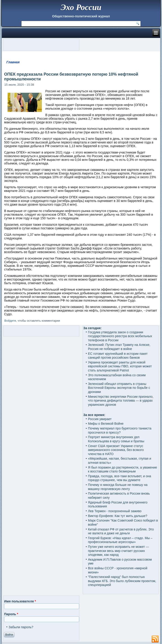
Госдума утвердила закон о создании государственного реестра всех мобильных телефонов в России (120, 336)
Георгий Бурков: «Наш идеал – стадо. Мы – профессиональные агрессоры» (120, 540)
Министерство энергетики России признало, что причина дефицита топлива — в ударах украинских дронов (121, 401)
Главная (13, 62)
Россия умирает (100, 419)
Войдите (10, 321)
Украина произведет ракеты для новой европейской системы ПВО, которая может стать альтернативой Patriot (120, 366)
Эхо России (81, 7)
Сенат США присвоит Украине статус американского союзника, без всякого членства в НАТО (116, 450)
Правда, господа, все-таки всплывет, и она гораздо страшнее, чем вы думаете (119, 478)
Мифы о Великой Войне (106, 424)
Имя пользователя (20, 601)
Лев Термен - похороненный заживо (115, 511)
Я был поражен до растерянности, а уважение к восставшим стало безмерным (122, 469)
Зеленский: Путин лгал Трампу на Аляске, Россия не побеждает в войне (119, 347)
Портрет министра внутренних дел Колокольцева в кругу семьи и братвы (116, 439)
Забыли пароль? (21, 627)
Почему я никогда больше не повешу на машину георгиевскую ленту (118, 487)
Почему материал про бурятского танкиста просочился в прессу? (120, 430)
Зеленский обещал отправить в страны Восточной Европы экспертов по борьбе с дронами (119, 388)
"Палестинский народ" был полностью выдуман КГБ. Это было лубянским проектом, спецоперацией (122, 581)
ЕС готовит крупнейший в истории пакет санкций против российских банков (118, 356)
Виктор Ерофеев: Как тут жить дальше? (117, 516)
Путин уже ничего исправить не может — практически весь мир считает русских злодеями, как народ (118, 551)
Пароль (11, 614)
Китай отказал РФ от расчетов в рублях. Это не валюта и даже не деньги (121, 531)
